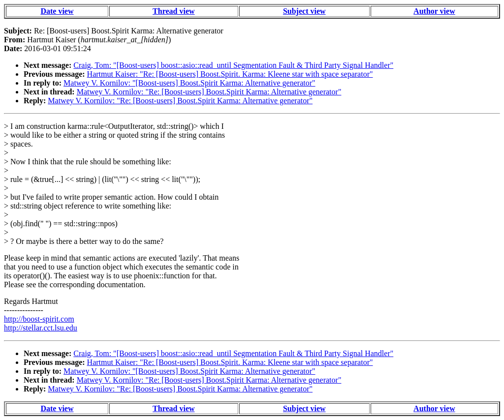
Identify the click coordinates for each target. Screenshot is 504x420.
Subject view (304, 11)
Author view (434, 11)
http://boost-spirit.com (39, 319)
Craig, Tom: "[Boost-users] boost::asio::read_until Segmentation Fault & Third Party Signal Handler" (233, 65)
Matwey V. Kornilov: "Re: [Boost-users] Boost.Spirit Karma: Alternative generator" (209, 92)
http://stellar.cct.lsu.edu (41, 328)
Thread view (173, 11)
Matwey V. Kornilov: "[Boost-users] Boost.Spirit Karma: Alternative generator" (189, 83)
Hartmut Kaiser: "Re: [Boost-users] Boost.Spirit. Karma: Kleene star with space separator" (230, 74)
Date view (57, 11)
